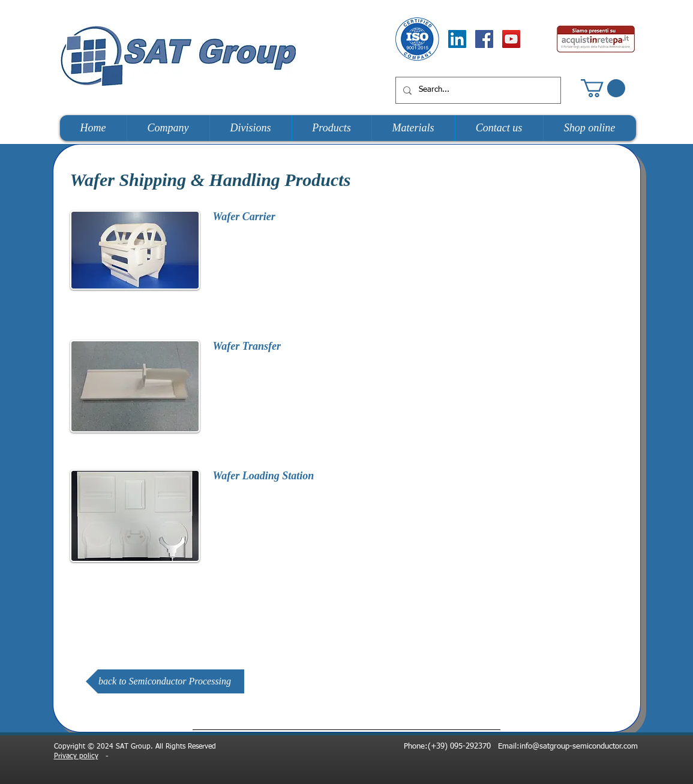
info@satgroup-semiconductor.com (579, 747)
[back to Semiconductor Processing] (165, 681)
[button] (603, 88)
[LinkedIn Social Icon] (457, 39)
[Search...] (477, 90)
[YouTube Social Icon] (511, 39)
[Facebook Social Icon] (484, 39)
